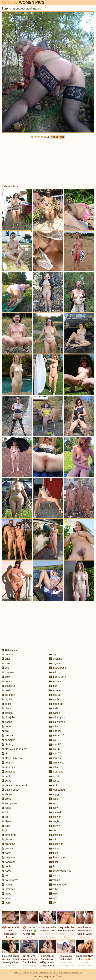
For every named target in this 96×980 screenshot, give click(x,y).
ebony (7, 794)
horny (6, 871)
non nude (56, 704)
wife (53, 898)
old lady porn (58, 717)
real (53, 785)
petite (54, 767)
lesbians (56, 659)
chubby (7, 745)
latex (6, 898)
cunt (6, 776)
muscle (55, 690)
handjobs (8, 862)
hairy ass (8, 857)
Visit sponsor (58, 137)
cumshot (8, 772)
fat (5, 812)
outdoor (55, 731)
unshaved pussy (60, 871)
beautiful (8, 686)
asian (6, 663)
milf (53, 672)
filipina (7, 821)
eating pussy (10, 790)
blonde (7, 713)
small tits (56, 835)
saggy (54, 794)
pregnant (56, 772)
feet (5, 817)
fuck (6, 826)
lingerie (55, 663)
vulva (54, 889)
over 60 (55, 749)
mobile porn (58, 677)
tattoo (54, 848)
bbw (6, 677)
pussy (54, 781)
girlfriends (9, 835)
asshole (8, 672)
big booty (8, 695)
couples (8, 763)
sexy (53, 808)
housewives (10, 880)
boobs (7, 722)
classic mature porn (14, 749)
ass (5, 668)
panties (55, 758)
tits (53, 866)
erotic (6, 799)
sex (53, 803)
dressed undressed (14, 785)
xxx (53, 903)
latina (6, 903)
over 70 (55, 754)
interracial (9, 889)
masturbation (58, 668)
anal (6, 659)
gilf (5, 830)
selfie (54, 799)
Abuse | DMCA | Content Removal (31, 973)
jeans (6, 894)
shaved (55, 812)
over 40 (55, 740)
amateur (8, 654)
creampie (9, 767)
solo (53, 839)
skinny (55, 826)
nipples (55, 699)
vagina (55, 880)
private (55, 776)
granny (7, 848)
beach (7, 681)
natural (55, 695)
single (54, 821)
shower (55, 817)
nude (54, 708)
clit (5, 754)
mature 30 (57, 735)
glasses (8, 839)
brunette (8, 735)
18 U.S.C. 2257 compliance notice (65, 973)
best (6, 690)
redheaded (57, 790)
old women (57, 722)
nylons (55, 713)
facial (6, 808)
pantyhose (57, 763)
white (54, 894)
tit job (54, 862)
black (6, 708)
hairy (6, 853)
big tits (7, 699)
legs (53, 654)
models (55, 681)
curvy (6, 781)
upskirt (55, 876)
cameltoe (8, 740)
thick (53, 853)
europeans (9, 803)
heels (6, 866)
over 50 (55, 745)
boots (6, 726)
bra (5, 731)
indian (7, 885)
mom (54, 686)
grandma (8, 844)
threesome (57, 857)
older (54, 726)
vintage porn (58, 885)
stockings (56, 844)
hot (5, 876)
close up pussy (12, 758)
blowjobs (8, 717)
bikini (6, 704)
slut (53, 830)
